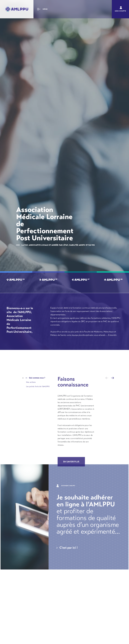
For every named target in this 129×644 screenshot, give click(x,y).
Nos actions (31, 382)
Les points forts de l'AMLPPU (38, 386)
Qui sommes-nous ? (37, 378)
